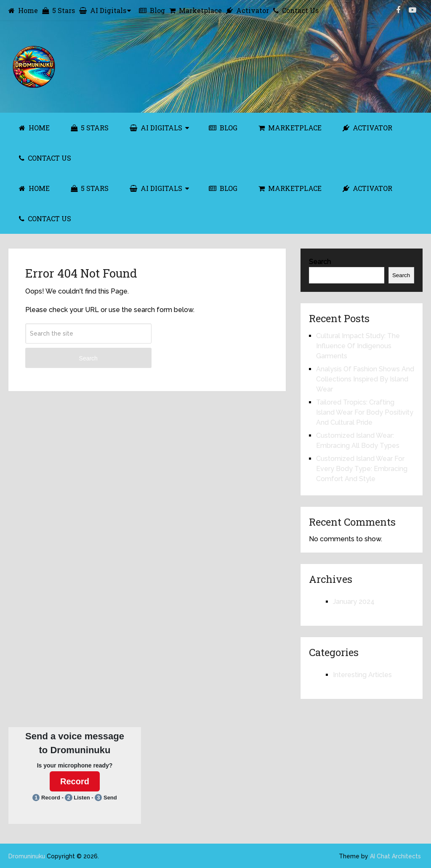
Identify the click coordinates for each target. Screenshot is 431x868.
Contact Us (296, 10)
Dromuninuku (27, 856)
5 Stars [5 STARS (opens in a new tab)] (90, 128)
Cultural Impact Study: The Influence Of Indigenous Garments (358, 346)
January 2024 (354, 602)
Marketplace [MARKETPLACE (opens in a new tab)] (290, 128)
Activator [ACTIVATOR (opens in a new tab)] (367, 128)
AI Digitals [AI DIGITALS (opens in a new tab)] (156, 128)
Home (23, 10)
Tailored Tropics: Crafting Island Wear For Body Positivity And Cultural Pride (365, 412)
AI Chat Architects (395, 856)
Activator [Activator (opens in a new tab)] (247, 10)
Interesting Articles (362, 675)
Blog (152, 10)
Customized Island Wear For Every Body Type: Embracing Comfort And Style (362, 469)
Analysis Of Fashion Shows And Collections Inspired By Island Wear (365, 379)
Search (88, 358)
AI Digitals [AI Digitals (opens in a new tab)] (103, 10)
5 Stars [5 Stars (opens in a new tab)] (59, 10)
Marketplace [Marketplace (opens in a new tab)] (196, 10)
